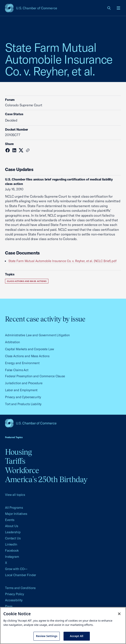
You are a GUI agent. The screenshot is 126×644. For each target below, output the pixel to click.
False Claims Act (17, 370)
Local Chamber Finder (21, 575)
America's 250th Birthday (46, 479)
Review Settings (47, 636)
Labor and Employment (21, 390)
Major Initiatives (16, 514)
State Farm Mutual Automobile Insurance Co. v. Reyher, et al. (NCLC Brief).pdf (62, 261)
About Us (12, 526)
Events (10, 520)
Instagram (12, 557)
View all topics (15, 495)
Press (9, 606)
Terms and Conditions (20, 588)
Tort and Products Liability (23, 404)
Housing (19, 452)
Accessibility (14, 600)
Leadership (13, 532)
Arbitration (13, 342)
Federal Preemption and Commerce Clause (35, 376)
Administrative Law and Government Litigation (37, 335)
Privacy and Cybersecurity (23, 397)
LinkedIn (11, 544)
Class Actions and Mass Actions (27, 281)
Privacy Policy (15, 594)
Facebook (12, 550)
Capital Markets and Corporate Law (30, 349)
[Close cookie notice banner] (119, 614)
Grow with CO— (16, 569)
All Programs (14, 508)
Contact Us (13, 538)
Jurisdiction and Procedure (24, 383)
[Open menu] (118, 8)
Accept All (77, 636)
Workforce (22, 470)
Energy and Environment (22, 363)
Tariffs (15, 461)
